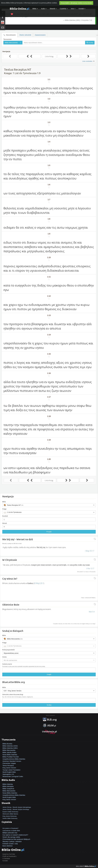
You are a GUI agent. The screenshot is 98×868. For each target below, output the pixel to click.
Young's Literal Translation (11, 770)
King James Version (9, 768)
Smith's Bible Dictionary (10, 818)
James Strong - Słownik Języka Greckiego (16, 809)
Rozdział (5, 516)
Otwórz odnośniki (25, 35)
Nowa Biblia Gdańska (10, 755)
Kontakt (5, 861)
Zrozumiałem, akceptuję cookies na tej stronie (76, 3)
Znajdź (49, 674)
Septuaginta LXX (8, 774)
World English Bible (9, 772)
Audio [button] (44, 9)
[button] (49, 505)
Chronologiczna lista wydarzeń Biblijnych (16, 839)
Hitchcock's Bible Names (10, 814)
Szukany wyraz (7, 664)
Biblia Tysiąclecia (8, 789)
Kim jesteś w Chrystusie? (10, 828)
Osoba (4, 657)
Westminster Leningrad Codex (13, 776)
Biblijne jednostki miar (10, 833)
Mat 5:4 (92, 612)
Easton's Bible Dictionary (10, 812)
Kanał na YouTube (9, 854)
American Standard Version (12, 761)
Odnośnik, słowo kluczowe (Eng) (13, 694)
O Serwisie (6, 858)
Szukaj (49, 705)
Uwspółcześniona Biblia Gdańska (14, 759)
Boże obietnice (8, 846)
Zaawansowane (40, 35)
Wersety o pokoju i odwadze (12, 841)
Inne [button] (73, 9)
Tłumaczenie (7, 39)
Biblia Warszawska (9, 750)
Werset (5, 523)
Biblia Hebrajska (8, 786)
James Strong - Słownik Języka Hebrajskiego (17, 807)
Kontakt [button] (82, 9)
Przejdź (49, 532)
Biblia (35, 9)
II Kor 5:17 (90, 568)
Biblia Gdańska (8, 784)
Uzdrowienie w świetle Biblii (11, 831)
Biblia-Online (20, 9)
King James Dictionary (10, 816)
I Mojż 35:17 (90, 551)
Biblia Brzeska (7, 744)
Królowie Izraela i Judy (10, 844)
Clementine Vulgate (9, 763)
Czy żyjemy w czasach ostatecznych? (15, 835)
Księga (4, 509)
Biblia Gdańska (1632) (10, 746)
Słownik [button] (53, 9)
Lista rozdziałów (89, 61)
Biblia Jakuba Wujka (9, 752)
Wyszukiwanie (10, 35)
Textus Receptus (8, 766)
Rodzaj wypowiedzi (8, 650)
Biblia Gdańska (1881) (10, 748)
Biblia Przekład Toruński (11, 757)
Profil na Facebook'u (9, 856)
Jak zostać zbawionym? (11, 826)
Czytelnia (64, 9)
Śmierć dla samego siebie (11, 837)
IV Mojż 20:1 (39, 583)
